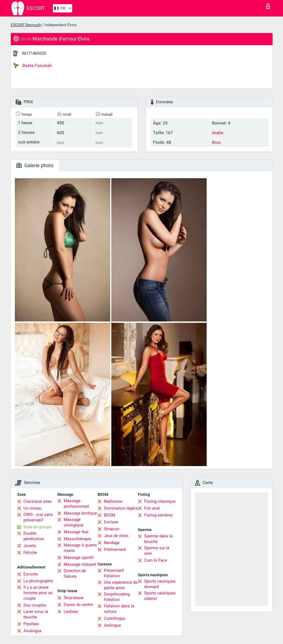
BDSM (110, 515)
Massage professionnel (76, 504)
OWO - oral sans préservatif (38, 517)
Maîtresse (113, 501)
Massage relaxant (80, 564)
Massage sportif (79, 558)
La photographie (38, 581)
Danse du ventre (78, 605)
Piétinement (115, 550)
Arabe (218, 133)
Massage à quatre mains (80, 548)
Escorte (31, 574)
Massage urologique (74, 522)
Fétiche (30, 553)
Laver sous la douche (36, 614)
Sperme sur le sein (157, 551)
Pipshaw (31, 624)
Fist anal (152, 508)
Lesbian (71, 611)
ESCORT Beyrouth (26, 25)
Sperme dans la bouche (158, 539)
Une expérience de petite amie (121, 585)
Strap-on (112, 529)
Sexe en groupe (37, 527)
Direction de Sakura (75, 573)
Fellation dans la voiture (119, 609)
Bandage (112, 543)
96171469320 (34, 53)
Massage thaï (76, 532)
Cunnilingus (115, 618)
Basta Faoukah (33, 66)
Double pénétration (34, 536)
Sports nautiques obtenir (160, 596)
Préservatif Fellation (114, 573)
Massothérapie (77, 539)
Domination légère (121, 508)
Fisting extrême (158, 515)
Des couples (35, 605)
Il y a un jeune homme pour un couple (38, 593)
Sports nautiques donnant (160, 584)
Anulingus (33, 631)
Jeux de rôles (116, 536)
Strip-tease (74, 598)
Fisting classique (160, 501)
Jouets (30, 546)
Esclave (111, 522)
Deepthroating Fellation (117, 597)
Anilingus (112, 625)
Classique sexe (37, 501)
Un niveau (32, 508)
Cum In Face (156, 560)
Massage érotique (80, 513)
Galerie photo (35, 165)
